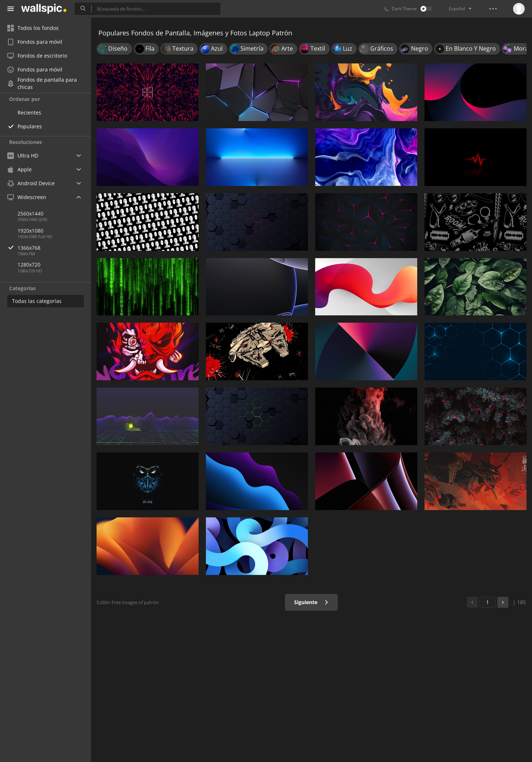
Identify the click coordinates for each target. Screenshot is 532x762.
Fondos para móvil (35, 42)
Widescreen (27, 197)
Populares (30, 126)
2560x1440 (30, 213)
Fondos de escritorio (37, 56)
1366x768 (54, 248)
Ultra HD (23, 155)
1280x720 (29, 265)
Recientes (29, 112)
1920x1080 (30, 231)
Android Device (31, 183)
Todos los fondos (33, 28)
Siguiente (311, 602)
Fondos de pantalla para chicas (42, 83)
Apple (19, 169)
